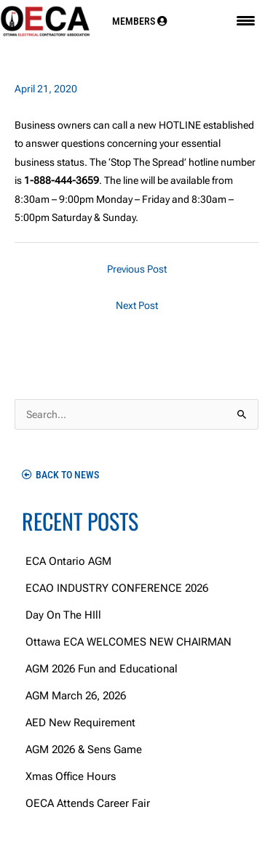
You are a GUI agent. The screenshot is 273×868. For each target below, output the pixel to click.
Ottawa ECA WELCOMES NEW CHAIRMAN (128, 642)
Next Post (137, 305)
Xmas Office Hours (71, 776)
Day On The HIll (63, 615)
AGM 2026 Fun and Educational (102, 669)
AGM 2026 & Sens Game (84, 750)
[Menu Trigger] (246, 21)
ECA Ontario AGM (68, 561)
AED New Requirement (80, 723)
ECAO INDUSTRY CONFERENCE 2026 (117, 588)
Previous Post (137, 269)
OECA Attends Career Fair (88, 803)
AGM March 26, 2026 (76, 696)
